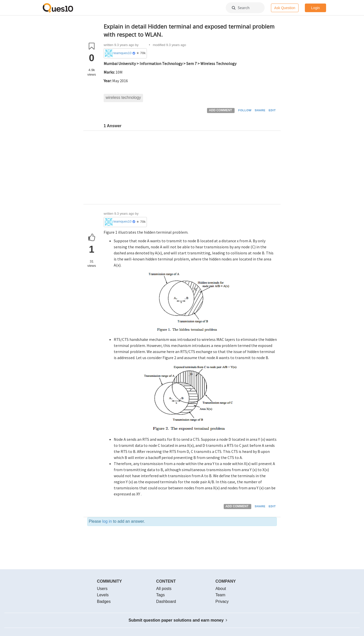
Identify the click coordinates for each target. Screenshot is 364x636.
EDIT (272, 110)
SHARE (260, 110)
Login (315, 8)
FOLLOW (245, 110)
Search (241, 8)
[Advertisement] (190, 169)
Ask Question (285, 8)
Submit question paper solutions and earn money (178, 620)
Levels (103, 595)
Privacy (222, 601)
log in (107, 521)
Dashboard (166, 601)
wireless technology (123, 97)
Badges (104, 601)
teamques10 (123, 53)
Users (102, 589)
